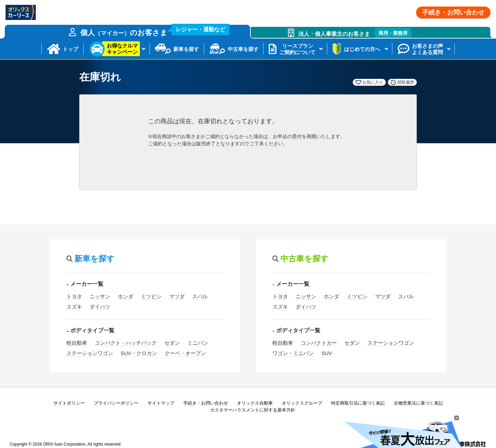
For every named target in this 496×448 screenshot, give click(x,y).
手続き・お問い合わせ (453, 12)
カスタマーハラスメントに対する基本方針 (253, 410)
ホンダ (126, 296)
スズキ (74, 307)
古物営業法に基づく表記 (418, 403)
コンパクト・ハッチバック (126, 343)
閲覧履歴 (406, 82)
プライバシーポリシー (116, 403)
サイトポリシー (69, 403)
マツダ (177, 296)
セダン (172, 343)
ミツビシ (151, 296)
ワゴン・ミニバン (293, 353)
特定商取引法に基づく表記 (358, 403)
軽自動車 (77, 343)
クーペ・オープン (185, 353)
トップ (70, 49)
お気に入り (373, 82)
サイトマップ (161, 403)
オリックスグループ (302, 403)
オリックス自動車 (255, 403)
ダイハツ (100, 307)
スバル (200, 296)
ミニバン (198, 343)
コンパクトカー (319, 343)
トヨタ (74, 296)
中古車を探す (243, 49)
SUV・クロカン (139, 353)
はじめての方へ (362, 49)
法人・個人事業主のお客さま (355, 33)
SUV (327, 353)
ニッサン (100, 296)
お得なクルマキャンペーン (122, 49)
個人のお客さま (155, 31)
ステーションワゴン (90, 353)
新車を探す (186, 49)
